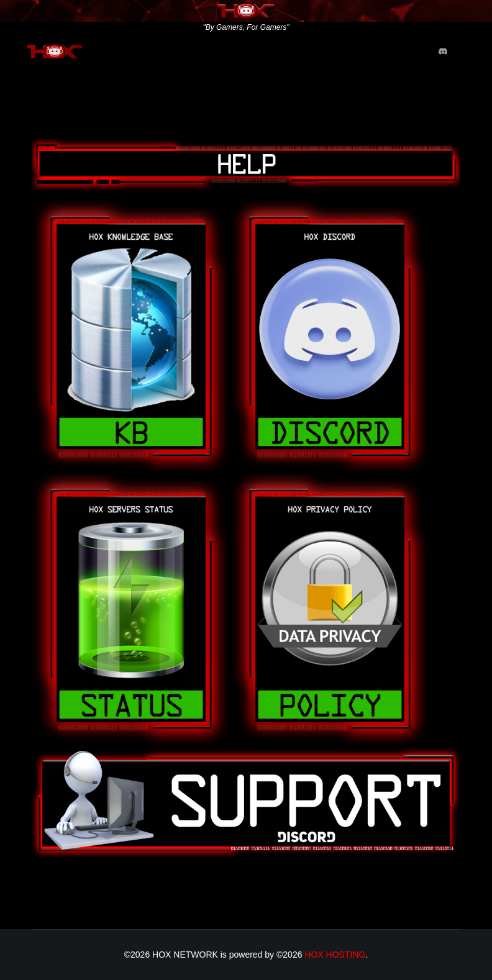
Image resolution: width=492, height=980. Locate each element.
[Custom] (443, 52)
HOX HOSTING (335, 955)
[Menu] (467, 52)
